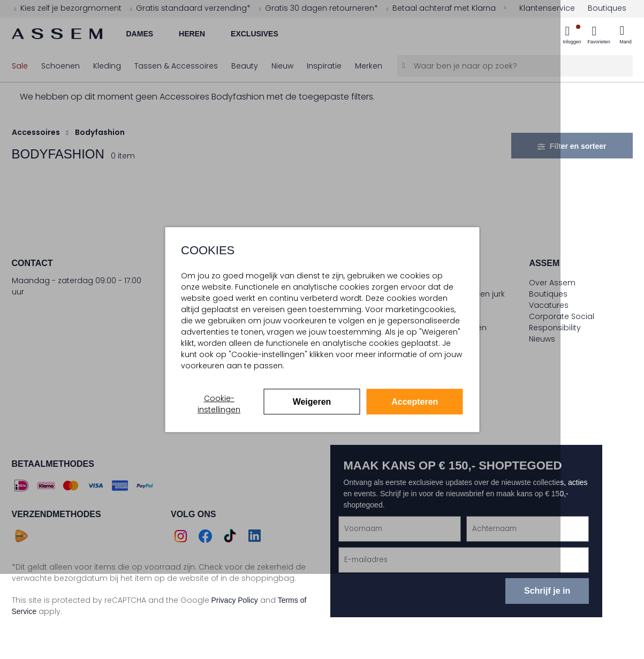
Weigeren (312, 402)
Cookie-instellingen (219, 404)
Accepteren (415, 402)
